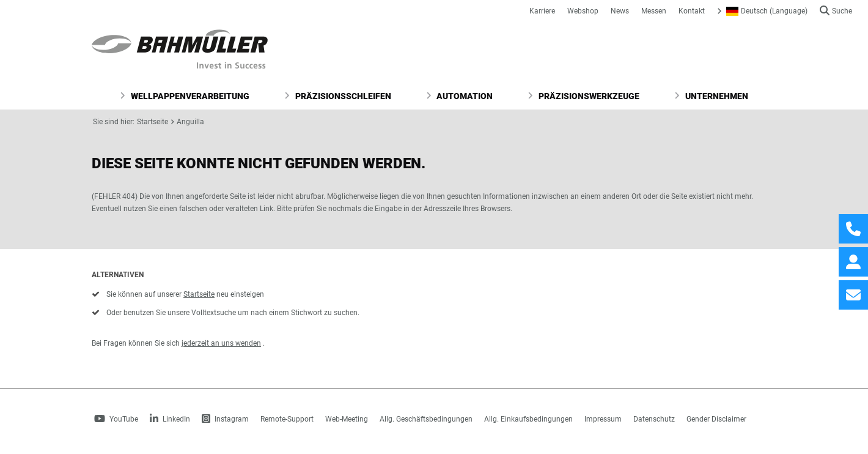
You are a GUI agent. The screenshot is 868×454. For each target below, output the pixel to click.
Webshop (583, 11)
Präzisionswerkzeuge (583, 96)
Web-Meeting (347, 419)
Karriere (542, 11)
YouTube (116, 419)
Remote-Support (287, 419)
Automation (460, 96)
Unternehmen (711, 96)
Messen (654, 11)
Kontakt (692, 11)
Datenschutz (654, 419)
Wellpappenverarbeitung (185, 96)
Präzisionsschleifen (338, 96)
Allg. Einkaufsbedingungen (528, 419)
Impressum (603, 419)
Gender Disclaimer (716, 419)
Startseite (153, 122)
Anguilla (190, 122)
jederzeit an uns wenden (221, 343)
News (620, 11)
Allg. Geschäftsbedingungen (426, 419)
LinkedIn (170, 419)
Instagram (225, 419)
